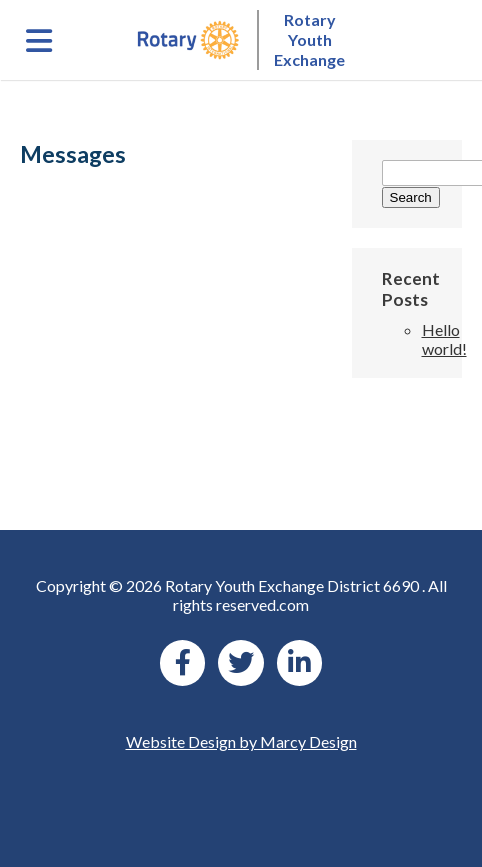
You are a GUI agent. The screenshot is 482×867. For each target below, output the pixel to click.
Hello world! (444, 339)
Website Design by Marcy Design (241, 741)
